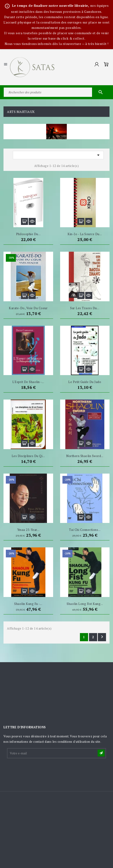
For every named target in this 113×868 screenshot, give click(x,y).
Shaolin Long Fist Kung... (85, 604)
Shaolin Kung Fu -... (28, 604)
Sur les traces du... (85, 308)
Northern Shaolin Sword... (85, 456)
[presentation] (43, 770)
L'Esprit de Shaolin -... (28, 382)
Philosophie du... (28, 234)
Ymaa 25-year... (28, 530)
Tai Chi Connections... (85, 530)
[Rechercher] (56, 92)
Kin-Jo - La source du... (85, 234)
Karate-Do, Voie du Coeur (28, 308)
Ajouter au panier (24, 221)
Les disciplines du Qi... (28, 456)
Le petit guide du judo (85, 382)
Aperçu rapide (32, 221)
